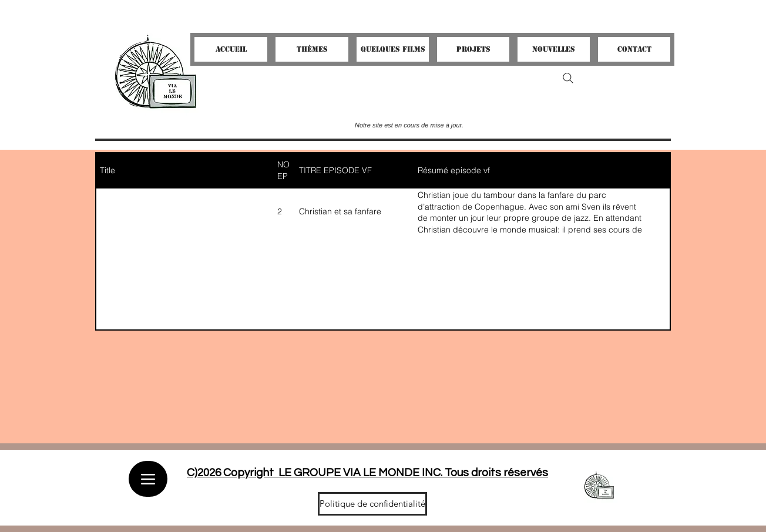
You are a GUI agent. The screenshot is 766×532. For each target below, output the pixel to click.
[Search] (568, 78)
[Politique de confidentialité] (372, 504)
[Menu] (148, 479)
